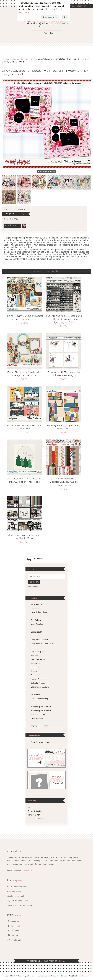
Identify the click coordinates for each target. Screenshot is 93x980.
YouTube (13, 935)
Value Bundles (37, 624)
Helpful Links (15, 940)
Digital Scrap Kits (38, 652)
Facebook (13, 926)
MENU (47, 33)
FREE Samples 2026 (39, 726)
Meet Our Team (14, 891)
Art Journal (35, 695)
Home (5, 59)
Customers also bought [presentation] (46, 271)
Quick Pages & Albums (40, 687)
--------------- (35, 608)
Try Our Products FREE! (18, 901)
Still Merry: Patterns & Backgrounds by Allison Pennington (64, 482)
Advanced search (33, 587)
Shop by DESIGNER (39, 640)
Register (81, 6)
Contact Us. (28, 871)
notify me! (9, 219)
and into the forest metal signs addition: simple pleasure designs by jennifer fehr (64, 319)
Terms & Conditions (36, 811)
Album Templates (38, 714)
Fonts (33, 675)
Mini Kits (34, 655)
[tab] (46, 271)
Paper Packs (36, 663)
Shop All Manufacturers (41, 742)
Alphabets (35, 671)
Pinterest (13, 931)
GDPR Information (36, 819)
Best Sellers (36, 620)
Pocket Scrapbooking (40, 699)
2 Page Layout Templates (41, 710)
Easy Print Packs (38, 659)
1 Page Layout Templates (23, 59)
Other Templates (38, 718)
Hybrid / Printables (38, 679)
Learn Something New (17, 887)
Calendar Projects (38, 683)
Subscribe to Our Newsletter (20, 905)
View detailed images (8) (47, 171)
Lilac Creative (83, 976)
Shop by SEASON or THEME (43, 644)
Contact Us (33, 807)
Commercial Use (38, 632)
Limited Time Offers (39, 612)
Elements (35, 667)
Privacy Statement (36, 815)
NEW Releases (37, 604)
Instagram (14, 921)
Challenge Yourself (15, 896)
